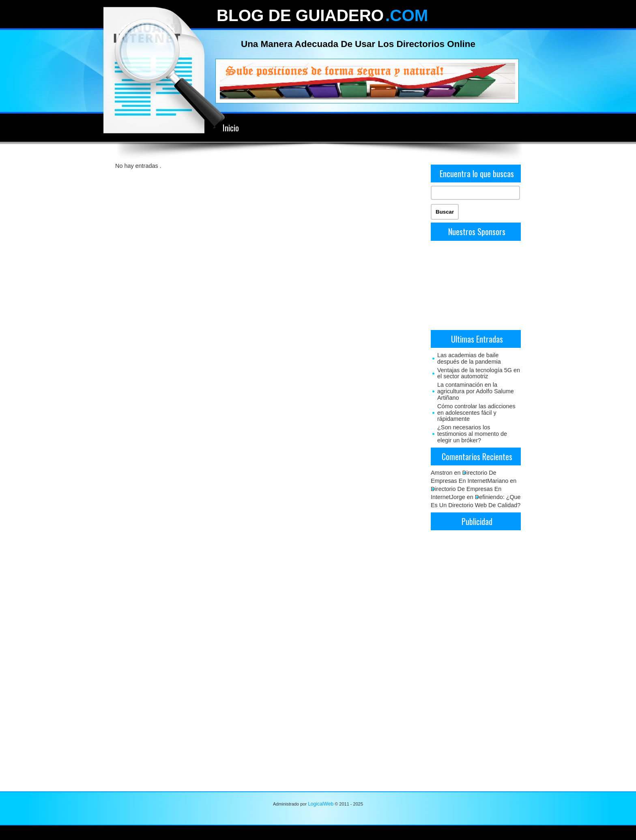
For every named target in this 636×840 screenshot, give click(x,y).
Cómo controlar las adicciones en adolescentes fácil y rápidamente (476, 413)
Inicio (231, 128)
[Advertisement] (476, 285)
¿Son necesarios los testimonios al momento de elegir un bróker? (472, 434)
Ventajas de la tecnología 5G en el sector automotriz (479, 373)
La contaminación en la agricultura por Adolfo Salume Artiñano (476, 391)
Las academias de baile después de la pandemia (469, 358)
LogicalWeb (321, 804)
